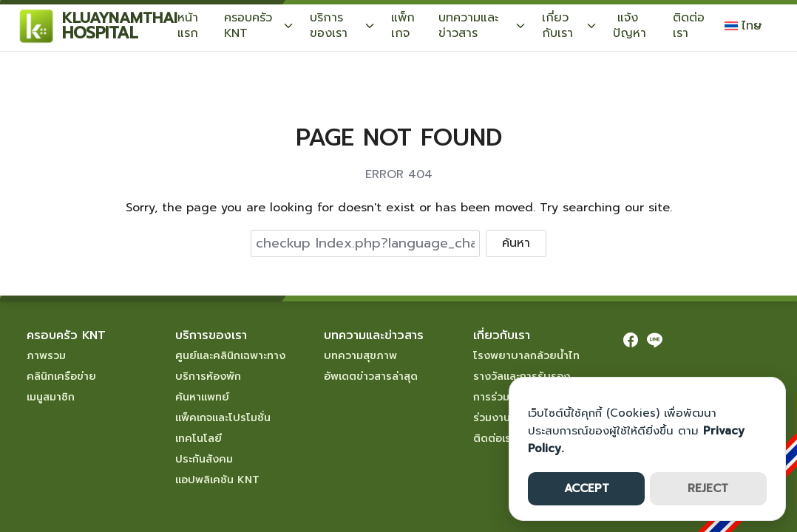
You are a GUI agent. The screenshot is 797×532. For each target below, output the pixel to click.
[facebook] (631, 340)
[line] (654, 340)
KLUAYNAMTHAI (120, 18)
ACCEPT (587, 488)
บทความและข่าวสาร (468, 25)
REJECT (708, 488)
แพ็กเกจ (403, 25)
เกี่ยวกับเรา (557, 25)
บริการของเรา (329, 25)
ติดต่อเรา (689, 25)
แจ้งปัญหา (630, 25)
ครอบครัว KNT (248, 25)
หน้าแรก (188, 25)
